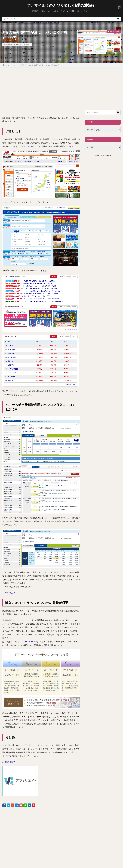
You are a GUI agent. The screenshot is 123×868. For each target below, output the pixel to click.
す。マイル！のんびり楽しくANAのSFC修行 (61, 5)
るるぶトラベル (28, 146)
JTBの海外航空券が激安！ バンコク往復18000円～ (44, 65)
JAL (49, 11)
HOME (7, 65)
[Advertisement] (41, 92)
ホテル (56, 11)
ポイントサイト (83, 11)
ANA (43, 11)
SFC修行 (35, 11)
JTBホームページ (27, 642)
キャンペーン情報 (68, 11)
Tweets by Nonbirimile (103, 155)
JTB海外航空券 (9, 593)
